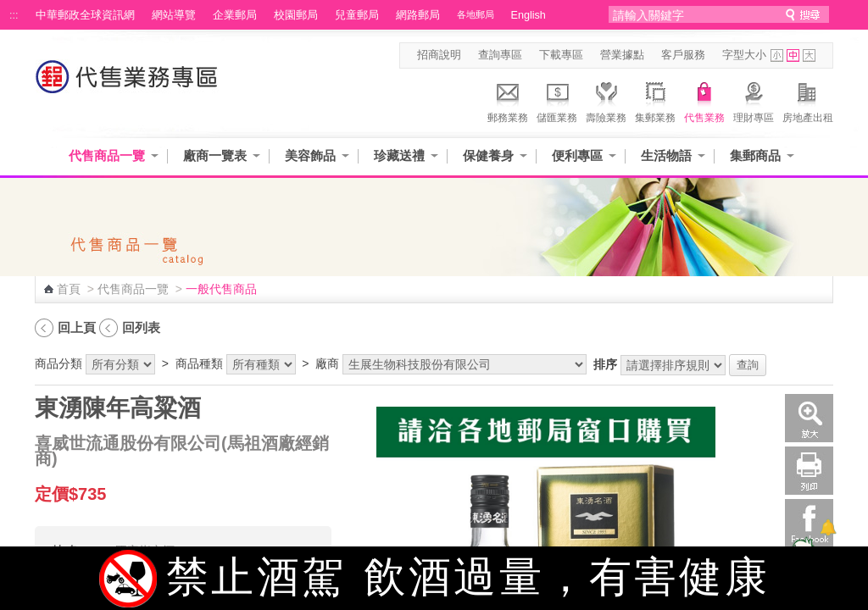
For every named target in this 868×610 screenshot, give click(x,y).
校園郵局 (296, 15)
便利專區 (577, 155)
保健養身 (488, 155)
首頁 (69, 289)
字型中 (793, 55)
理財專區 (754, 100)
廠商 (327, 363)
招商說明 (439, 55)
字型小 (777, 55)
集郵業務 (655, 100)
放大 (809, 418)
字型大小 (744, 55)
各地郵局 (476, 14)
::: (14, 15)
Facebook (809, 523)
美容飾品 (310, 155)
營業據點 (622, 55)
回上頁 (77, 327)
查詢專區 (500, 55)
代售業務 (704, 100)
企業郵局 (235, 15)
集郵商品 (755, 155)
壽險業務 (606, 100)
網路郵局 (418, 15)
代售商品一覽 (107, 155)
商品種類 (199, 363)
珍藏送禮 (399, 155)
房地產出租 (808, 100)
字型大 (809, 55)
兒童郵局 (357, 15)
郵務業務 (508, 100)
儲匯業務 (557, 100)
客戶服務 (683, 55)
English (529, 15)
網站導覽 (174, 15)
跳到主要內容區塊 (9, 9)
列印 (809, 471)
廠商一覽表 (215, 155)
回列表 (141, 327)
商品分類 (58, 363)
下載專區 (561, 55)
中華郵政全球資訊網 (85, 15)
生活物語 (666, 155)
